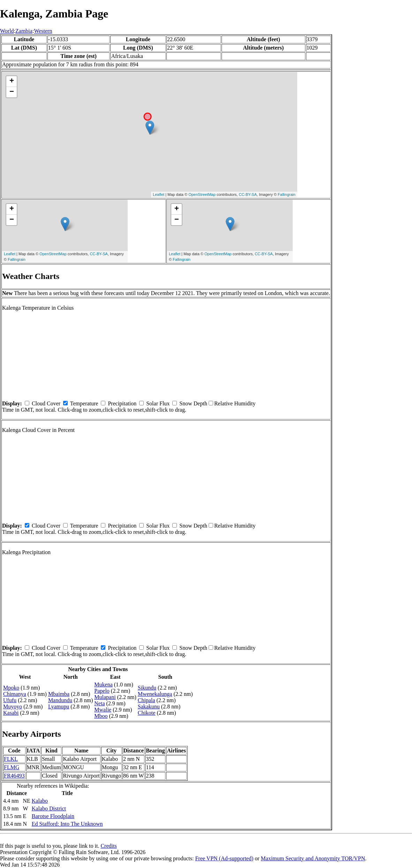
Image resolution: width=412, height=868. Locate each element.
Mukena (103, 685)
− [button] (12, 92)
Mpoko (11, 688)
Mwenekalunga (155, 694)
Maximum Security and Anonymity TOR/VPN (313, 858)
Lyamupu (59, 707)
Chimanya (15, 694)
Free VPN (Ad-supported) (224, 858)
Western (43, 31)
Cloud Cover (46, 403)
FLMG (12, 767)
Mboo (101, 716)
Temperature (84, 403)
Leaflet (159, 194)
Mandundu (60, 700)
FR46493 (14, 776)
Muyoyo (13, 707)
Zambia (24, 31)
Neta (99, 703)
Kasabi (11, 713)
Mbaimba (59, 694)
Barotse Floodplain (53, 816)
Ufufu (10, 700)
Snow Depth (193, 403)
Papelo (102, 691)
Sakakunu (149, 707)
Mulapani (105, 697)
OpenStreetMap (202, 194)
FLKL (11, 759)
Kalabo (40, 801)
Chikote (147, 713)
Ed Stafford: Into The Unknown (67, 824)
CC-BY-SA (248, 194)
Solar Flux (158, 403)
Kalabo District (49, 808)
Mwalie (103, 710)
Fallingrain (287, 194)
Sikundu (147, 688)
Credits (108, 846)
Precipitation (122, 403)
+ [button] (12, 81)
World (7, 31)
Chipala (147, 700)
